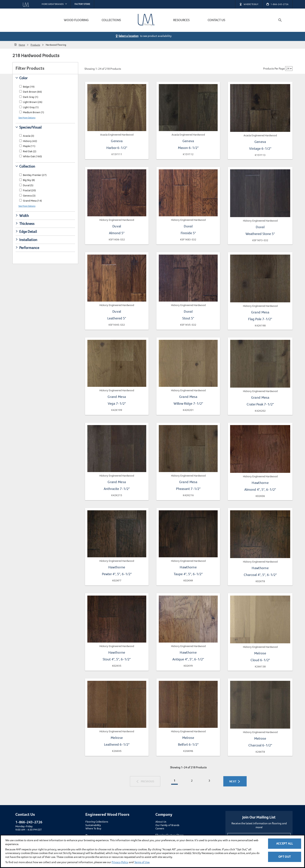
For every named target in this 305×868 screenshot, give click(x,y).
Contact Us (25, 814)
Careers (160, 829)
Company (164, 814)
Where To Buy (93, 829)
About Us (161, 822)
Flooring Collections (97, 822)
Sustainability (93, 825)
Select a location (128, 36)
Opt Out (285, 857)
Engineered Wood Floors (107, 814)
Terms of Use (142, 862)
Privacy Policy (120, 862)
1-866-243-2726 (29, 822)
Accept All (285, 843)
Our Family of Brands (167, 825)
